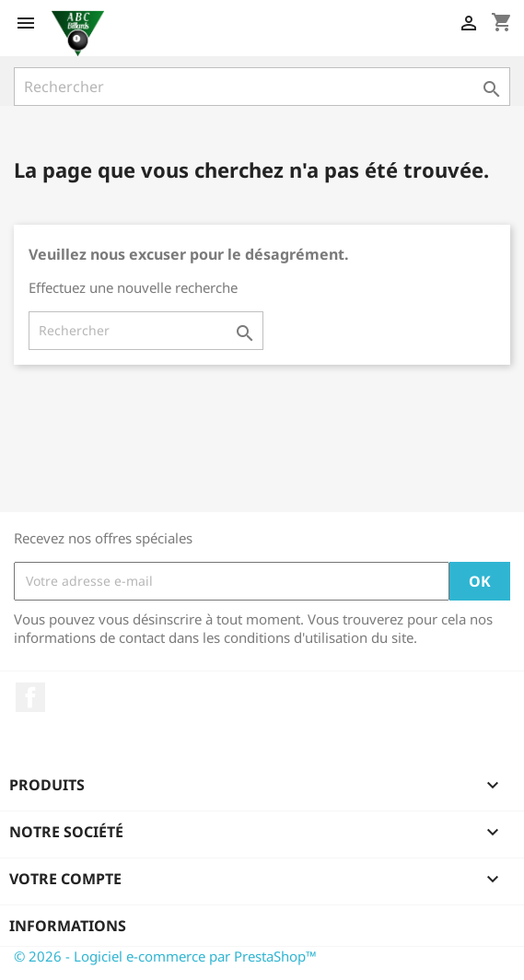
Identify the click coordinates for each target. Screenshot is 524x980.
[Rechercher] (262, 87)
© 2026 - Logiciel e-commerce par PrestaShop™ (165, 956)
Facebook (30, 697)
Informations (68, 926)
